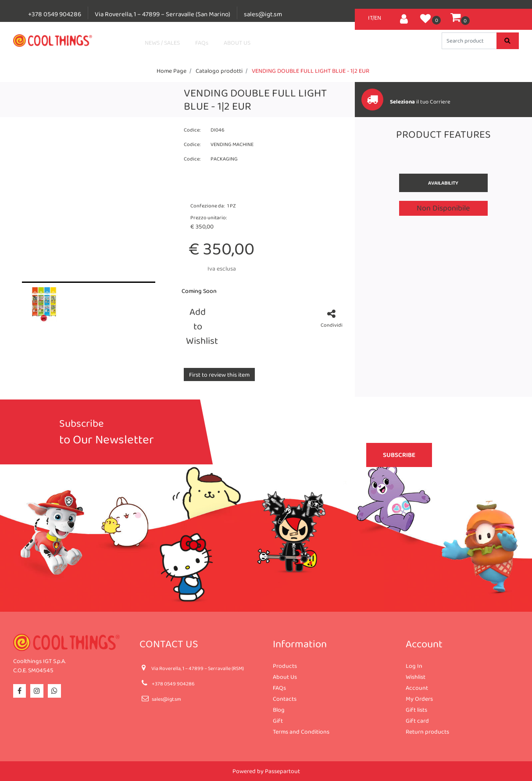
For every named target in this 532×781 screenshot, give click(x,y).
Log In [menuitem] (414, 666)
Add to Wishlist (199, 326)
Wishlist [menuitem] (416, 677)
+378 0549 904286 (55, 14)
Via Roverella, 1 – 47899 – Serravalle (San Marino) (162, 14)
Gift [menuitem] (278, 720)
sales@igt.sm (263, 14)
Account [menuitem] (417, 688)
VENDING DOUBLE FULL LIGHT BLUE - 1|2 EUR (311, 71)
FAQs (202, 43)
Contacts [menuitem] (285, 699)
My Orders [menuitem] (419, 699)
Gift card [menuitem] (417, 720)
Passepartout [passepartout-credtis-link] (282, 771)
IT (370, 18)
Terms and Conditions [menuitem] (301, 731)
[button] (508, 41)
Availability (443, 183)
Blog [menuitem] (279, 710)
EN (378, 18)
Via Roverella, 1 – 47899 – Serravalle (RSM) (198, 668)
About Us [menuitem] (285, 677)
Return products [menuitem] (427, 731)
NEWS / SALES (162, 43)
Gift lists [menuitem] (416, 710)
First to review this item (219, 374)
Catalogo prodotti (219, 71)
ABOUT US (237, 43)
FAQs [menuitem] (279, 688)
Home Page (171, 71)
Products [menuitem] (285, 666)
